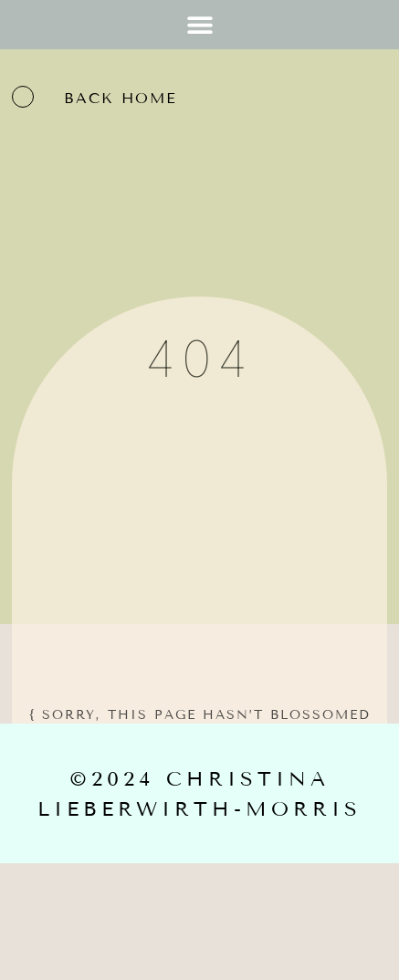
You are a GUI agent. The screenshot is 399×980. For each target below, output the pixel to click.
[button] (199, 24)
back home (121, 98)
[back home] (23, 97)
